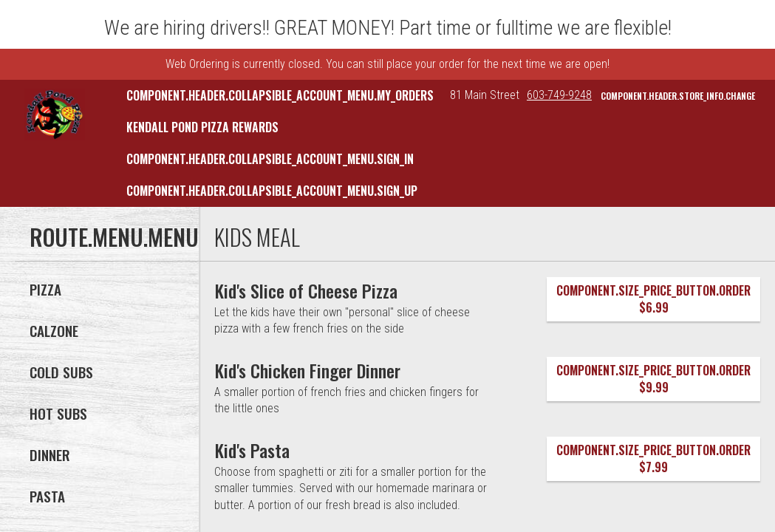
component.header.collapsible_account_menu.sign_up (272, 191)
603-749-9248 (559, 95)
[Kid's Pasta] (252, 450)
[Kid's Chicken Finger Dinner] (308, 370)
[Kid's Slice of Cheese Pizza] (306, 290)
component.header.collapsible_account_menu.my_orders (280, 95)
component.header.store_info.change (678, 96)
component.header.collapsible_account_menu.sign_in (270, 159)
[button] (55, 115)
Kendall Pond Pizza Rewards (202, 127)
